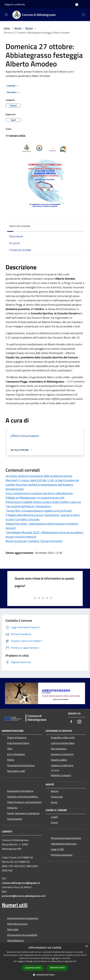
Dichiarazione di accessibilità (22, 935)
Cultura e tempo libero (63, 743)
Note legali (13, 929)
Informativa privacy (17, 924)
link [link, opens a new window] (75, 961)
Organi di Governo (17, 737)
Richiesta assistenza (62, 855)
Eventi (54, 822)
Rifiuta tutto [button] (57, 968)
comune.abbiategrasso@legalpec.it (21, 883)
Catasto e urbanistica (62, 765)
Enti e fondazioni (16, 754)
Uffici (10, 749)
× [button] (87, 946)
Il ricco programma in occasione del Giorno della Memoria (39, 493)
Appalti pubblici (59, 760)
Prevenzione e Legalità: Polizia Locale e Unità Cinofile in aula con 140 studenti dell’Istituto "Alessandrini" (43, 504)
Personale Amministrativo (21, 765)
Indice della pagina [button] (20, 226)
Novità (18, 28)
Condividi (13, 86)
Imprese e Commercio (62, 754)
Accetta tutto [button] (33, 968)
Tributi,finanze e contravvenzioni (24, 802)
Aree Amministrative (18, 743)
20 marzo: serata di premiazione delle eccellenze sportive (39, 476)
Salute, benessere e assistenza (23, 813)
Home (7, 28)
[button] (45, 975)
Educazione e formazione (20, 791)
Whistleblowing (15, 940)
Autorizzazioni (15, 819)
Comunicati (57, 797)
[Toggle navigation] (6, 15)
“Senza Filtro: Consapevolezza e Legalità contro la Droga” (39, 511)
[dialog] (45, 961)
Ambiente (12, 808)
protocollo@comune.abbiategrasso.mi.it (24, 896)
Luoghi (54, 817)
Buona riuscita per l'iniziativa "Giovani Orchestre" (34, 541)
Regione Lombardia (15, 4)
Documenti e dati (16, 771)
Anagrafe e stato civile (63, 737)
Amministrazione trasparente (23, 918)
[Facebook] (71, 722)
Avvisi (54, 802)
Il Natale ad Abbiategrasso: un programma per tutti (35, 498)
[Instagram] (79, 722)
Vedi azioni (14, 92)
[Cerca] (83, 15)
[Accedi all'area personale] (77, 5)
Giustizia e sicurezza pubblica (22, 796)
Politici (11, 760)
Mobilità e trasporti (61, 775)
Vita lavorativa (59, 749)
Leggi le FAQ (57, 849)
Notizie (29, 28)
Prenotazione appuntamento (66, 838)
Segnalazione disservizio (64, 844)
